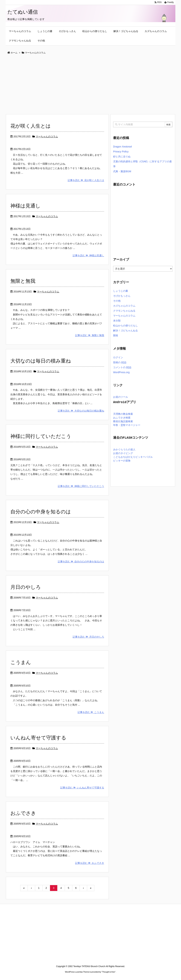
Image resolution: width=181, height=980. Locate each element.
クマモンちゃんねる (124, 311)
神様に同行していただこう (41, 436)
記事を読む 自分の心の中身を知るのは (81, 562)
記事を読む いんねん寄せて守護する (82, 788)
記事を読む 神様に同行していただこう (81, 486)
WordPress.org (121, 372)
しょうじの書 (121, 291)
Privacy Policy (121, 152)
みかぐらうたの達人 (124, 450)
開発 (116, 335)
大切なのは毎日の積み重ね (41, 361)
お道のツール (121, 397)
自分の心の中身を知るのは (41, 512)
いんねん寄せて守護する (38, 738)
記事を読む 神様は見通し (88, 255)
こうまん (21, 662)
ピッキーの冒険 (122, 461)
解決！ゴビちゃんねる (125, 331)
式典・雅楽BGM (122, 171)
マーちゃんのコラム (47, 136)
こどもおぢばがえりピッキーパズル (133, 457)
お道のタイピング (123, 453)
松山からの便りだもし (125, 326)
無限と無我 (23, 281)
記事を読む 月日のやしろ (88, 637)
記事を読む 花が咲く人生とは (86, 180)
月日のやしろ (26, 587)
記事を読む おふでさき (90, 863)
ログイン (118, 357)
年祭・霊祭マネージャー (127, 425)
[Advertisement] (90, 85)
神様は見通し (25, 206)
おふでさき (23, 813)
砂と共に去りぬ (122, 156)
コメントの (122, 367)
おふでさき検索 (122, 418)
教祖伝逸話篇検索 (123, 422)
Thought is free (108, 972)
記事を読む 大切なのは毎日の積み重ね (81, 411)
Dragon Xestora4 (122, 147)
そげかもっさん (122, 296)
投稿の (120, 362)
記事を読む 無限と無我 (90, 335)
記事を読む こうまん (91, 712)
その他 (117, 301)
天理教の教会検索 (123, 414)
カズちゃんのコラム (124, 306)
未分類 (117, 321)
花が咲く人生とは (31, 126)
